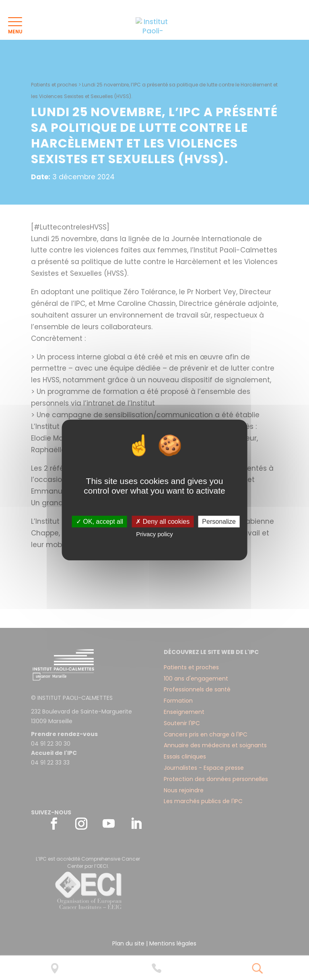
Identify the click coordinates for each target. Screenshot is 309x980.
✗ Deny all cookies (163, 522)
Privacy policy (154, 534)
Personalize (219, 522)
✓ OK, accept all (100, 522)
